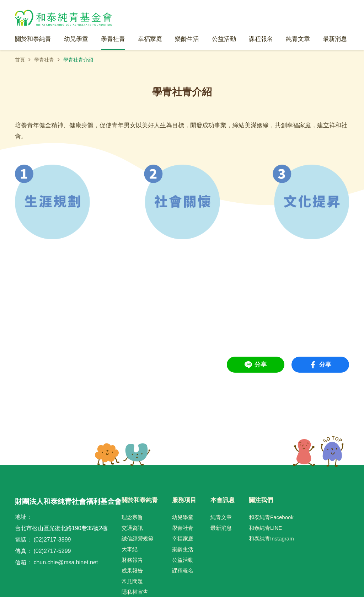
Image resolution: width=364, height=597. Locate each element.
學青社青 (44, 60)
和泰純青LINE (265, 528)
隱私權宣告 (135, 592)
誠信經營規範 (138, 539)
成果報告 (132, 571)
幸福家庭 (183, 539)
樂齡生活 (183, 549)
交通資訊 (132, 528)
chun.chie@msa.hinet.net (66, 562)
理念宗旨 (132, 517)
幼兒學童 (183, 517)
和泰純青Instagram (271, 539)
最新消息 (221, 528)
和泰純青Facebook (271, 517)
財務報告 (132, 560)
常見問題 (132, 581)
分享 (261, 365)
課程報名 (183, 571)
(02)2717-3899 (52, 540)
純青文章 (221, 517)
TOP (318, 452)
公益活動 (183, 560)
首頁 (20, 60)
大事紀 (130, 549)
